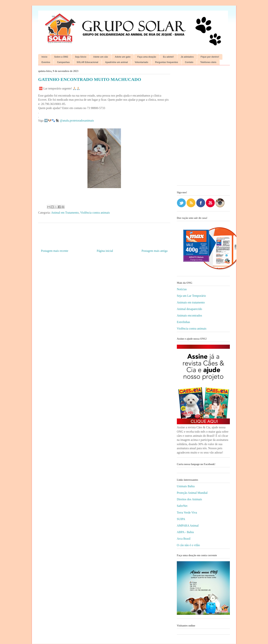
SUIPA (181, 519)
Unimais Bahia (186, 486)
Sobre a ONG (61, 57)
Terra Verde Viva (187, 512)
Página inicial (105, 251)
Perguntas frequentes (166, 62)
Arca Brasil (184, 539)
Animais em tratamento (191, 302)
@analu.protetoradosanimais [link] (77, 121)
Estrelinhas (183, 322)
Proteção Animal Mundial (192, 493)
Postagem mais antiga (154, 251)
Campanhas (63, 62)
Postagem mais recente (55, 251)
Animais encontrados (189, 315)
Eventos (46, 62)
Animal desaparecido (189, 309)
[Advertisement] (203, 127)
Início (44, 57)
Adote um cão (101, 57)
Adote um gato (123, 57)
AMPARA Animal (188, 526)
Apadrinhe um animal (117, 62)
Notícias (182, 289)
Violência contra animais (95, 213)
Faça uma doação (147, 57)
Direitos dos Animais (189, 499)
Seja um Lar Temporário (191, 296)
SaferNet (182, 506)
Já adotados (187, 57)
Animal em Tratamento (65, 213)
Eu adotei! (168, 57)
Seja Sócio (81, 57)
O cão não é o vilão (188, 545)
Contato (189, 62)
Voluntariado (141, 62)
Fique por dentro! (210, 57)
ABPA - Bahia (185, 532)
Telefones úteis (208, 62)
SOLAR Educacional (87, 62)
